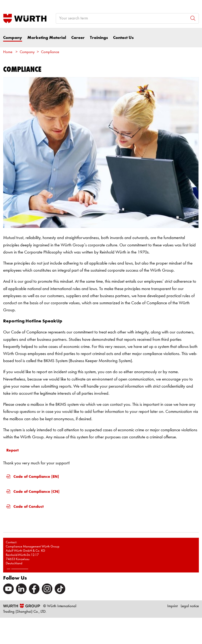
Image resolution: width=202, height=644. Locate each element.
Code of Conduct (25, 506)
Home (8, 52)
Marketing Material (47, 38)
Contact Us (123, 38)
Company (13, 38)
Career (78, 38)
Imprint (172, 606)
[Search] (193, 18)
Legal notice (190, 606)
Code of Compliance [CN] (33, 491)
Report (12, 450)
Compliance (50, 52)
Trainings (99, 38)
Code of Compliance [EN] (33, 476)
